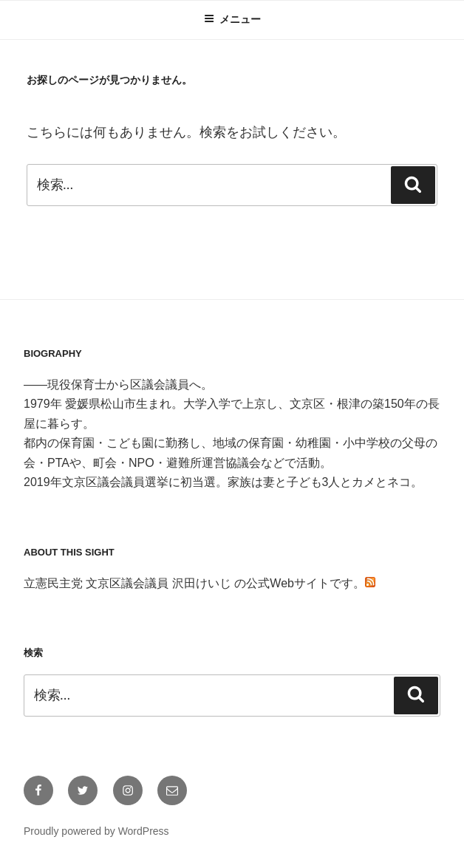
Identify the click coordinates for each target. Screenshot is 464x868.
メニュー (232, 19)
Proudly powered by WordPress (96, 831)
